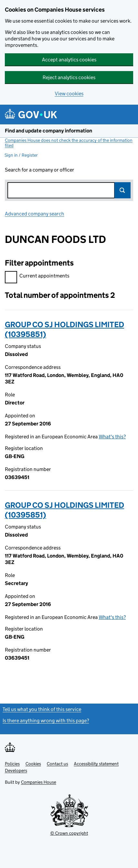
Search (123, 190)
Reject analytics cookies (69, 77)
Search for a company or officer (39, 170)
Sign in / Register (21, 155)
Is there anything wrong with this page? (46, 721)
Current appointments (37, 277)
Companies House (39, 782)
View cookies (69, 94)
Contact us (57, 764)
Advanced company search (34, 214)
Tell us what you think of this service (42, 709)
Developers (16, 770)
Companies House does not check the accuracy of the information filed (69, 143)
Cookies (33, 764)
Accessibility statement (96, 764)
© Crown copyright (69, 833)
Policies (12, 764)
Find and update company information (49, 131)
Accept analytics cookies (69, 60)
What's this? (112, 437)
